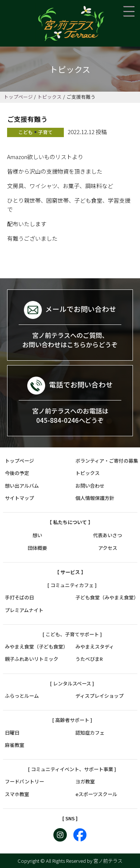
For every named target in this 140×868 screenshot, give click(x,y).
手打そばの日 (19, 597)
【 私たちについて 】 (70, 522)
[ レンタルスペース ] (72, 683)
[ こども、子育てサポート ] (72, 634)
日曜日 (12, 733)
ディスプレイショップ (99, 696)
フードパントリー (24, 781)
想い (37, 535)
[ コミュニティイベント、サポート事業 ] (72, 769)
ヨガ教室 (85, 781)
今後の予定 (17, 473)
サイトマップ (19, 498)
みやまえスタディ (95, 647)
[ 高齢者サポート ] (72, 720)
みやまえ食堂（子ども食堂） (36, 647)
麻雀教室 (15, 745)
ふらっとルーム (22, 696)
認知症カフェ (90, 733)
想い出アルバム (22, 486)
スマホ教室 (17, 794)
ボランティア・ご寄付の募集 (107, 461)
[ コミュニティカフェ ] (72, 585)
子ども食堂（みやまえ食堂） (107, 597)
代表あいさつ (108, 535)
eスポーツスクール (96, 794)
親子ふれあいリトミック (32, 659)
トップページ (18, 97)
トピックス (49, 97)
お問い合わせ (90, 486)
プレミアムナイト (24, 610)
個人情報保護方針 (95, 498)
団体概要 (37, 548)
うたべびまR (89, 659)
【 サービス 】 (70, 572)
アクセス (108, 548)
